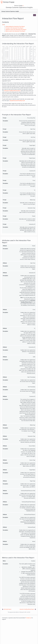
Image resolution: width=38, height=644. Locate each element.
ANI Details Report (8, 609)
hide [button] (4, 25)
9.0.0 (35, 15)
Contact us (29, 618)
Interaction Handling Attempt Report (12, 91)
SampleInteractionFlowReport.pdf (17, 101)
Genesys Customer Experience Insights (19, 7)
